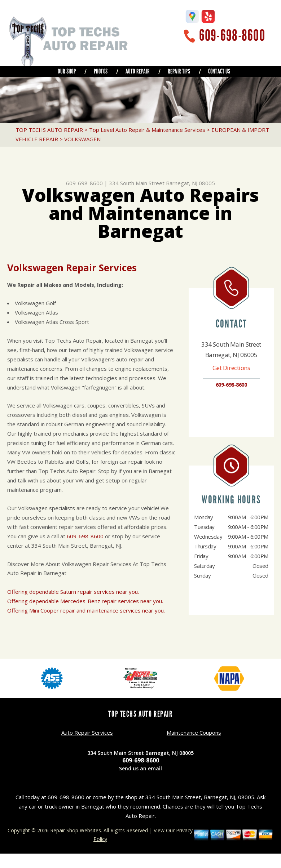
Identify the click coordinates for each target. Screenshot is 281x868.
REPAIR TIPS (179, 71)
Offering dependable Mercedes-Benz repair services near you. (85, 601)
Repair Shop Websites (76, 830)
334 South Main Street (137, 183)
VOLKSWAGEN (82, 139)
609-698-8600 (232, 35)
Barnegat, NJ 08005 (190, 183)
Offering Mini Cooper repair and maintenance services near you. (86, 610)
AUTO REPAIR (138, 71)
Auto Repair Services (87, 733)
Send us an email (140, 768)
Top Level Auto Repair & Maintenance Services (147, 130)
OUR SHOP (67, 71)
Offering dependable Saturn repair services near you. (73, 592)
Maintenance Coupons (194, 733)
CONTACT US (219, 71)
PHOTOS (101, 71)
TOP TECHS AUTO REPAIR (49, 130)
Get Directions (231, 368)
